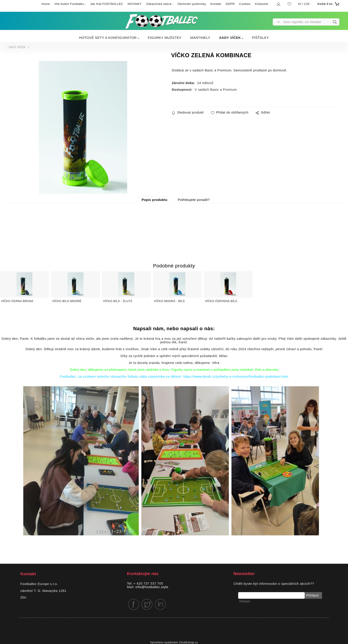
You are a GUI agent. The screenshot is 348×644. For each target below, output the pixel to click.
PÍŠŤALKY (260, 38)
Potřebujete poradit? (194, 200)
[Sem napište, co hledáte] (311, 22)
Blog (58, 624)
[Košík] (328, 4)
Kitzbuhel (262, 4)
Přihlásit (312, 595)
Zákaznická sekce (159, 4)
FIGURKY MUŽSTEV (165, 38)
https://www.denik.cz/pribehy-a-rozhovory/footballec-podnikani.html (236, 377)
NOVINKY (135, 4)
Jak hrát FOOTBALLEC (107, 4)
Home (46, 4)
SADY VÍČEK (230, 38)
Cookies (245, 4)
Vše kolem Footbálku (69, 4)
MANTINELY (200, 38)
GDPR (230, 4)
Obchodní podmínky (192, 4)
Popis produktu (154, 200)
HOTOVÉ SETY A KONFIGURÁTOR (108, 38)
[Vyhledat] (278, 22)
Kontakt (216, 4)
